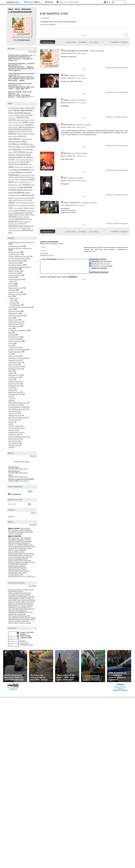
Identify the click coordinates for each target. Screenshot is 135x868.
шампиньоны (21, 219)
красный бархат (25, 147)
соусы (11, 198)
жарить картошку (13, 127)
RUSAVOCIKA (26, 593)
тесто (11, 205)
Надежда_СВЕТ (25, 616)
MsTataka (20, 547)
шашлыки (20, 222)
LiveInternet (13, 2)
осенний (22, 160)
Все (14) (33, 456)
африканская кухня (15, 415)
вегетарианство (14, 443)
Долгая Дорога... (14, 471)
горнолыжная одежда (23, 120)
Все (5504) (32, 586)
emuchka (27, 528)
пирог (11, 167)
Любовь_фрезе (14, 616)
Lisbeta (31, 590)
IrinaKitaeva (20, 541)
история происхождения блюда (24, 132)
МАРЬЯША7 (16, 564)
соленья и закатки (15, 426)
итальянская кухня (15, 279)
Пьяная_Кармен (24, 618)
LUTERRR (19, 545)
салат (11, 182)
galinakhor (16, 598)
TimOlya (26, 554)
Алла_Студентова (15, 557)
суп (28, 198)
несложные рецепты (15, 265)
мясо (28, 154)
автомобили (12, 430)
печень (16, 164)
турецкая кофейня (14, 211)
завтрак (22, 127)
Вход (39, 2)
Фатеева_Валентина (15, 576)
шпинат (28, 228)
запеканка (29, 127)
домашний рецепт (19, 125)
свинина (28, 187)
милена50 (24, 564)
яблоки (25, 230)
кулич (10, 149)
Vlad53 (32, 554)
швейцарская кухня (15, 394)
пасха (28, 162)
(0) (35, 55)
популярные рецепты (16, 261)
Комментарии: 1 (23, 473)
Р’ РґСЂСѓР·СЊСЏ (23, 40)
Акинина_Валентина (15, 555)
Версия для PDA (120, 687)
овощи (30, 157)
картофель (14, 139)
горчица (32, 120)
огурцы (11, 159)
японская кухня (14, 377)
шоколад (13, 226)
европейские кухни (15, 246)
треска (32, 208)
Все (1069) (32, 52)
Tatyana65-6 (20, 595)
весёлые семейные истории (18, 437)
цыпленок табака (13, 215)
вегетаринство (13, 441)
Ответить (109, 67)
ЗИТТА (21, 561)
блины (11, 113)
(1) (18, 93)
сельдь (20, 190)
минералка (29, 152)
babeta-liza (28, 530)
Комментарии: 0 (23, 477)
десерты (11, 277)
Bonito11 (11, 590)
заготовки (12, 335)
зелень (11, 129)
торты (26, 208)
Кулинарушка (21, 532)
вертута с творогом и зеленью (17, 115)
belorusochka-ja (14, 597)
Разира (33, 618)
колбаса (24, 144)
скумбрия (19, 192)
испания (11, 131)
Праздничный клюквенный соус (20, 55)
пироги (16, 170)
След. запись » (94, 42)
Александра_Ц (28, 555)
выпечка (11, 284)
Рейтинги (50, 2)
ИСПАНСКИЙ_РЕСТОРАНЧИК (76, 51)
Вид (108, 3)
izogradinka (28, 541)
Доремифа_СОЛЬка (21, 559)
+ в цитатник (45, 18)
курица (17, 149)
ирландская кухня (14, 375)
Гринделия (12, 607)
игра (10, 354)
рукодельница (13, 411)
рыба (31, 179)
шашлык (13, 221)
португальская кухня (25, 175)
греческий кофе (17, 122)
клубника (13, 144)
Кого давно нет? (14, 538)
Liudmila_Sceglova (21, 543)
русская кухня (13, 273)
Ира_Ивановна (13, 530)
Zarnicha (28, 595)
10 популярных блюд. (16, 108)
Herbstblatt (12, 541)
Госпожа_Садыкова (27, 605)
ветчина (29, 115)
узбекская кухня (14, 445)
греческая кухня (14, 356)
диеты (10, 328)
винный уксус (12, 118)
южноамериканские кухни (17, 418)
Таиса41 (11, 621)
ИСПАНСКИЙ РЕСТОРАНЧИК (9, 12)
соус (32, 195)
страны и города (14, 311)
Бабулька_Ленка (14, 604)
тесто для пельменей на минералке (25, 205)
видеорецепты (13, 313)
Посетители (24, 643)
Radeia (11, 550)
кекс (18, 141)
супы (10, 396)
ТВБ (22, 575)
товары (11, 373)
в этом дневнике (16, 494)
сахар (20, 187)
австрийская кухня (15, 362)
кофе (18, 146)
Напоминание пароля (47, 255)
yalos (19, 600)
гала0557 (18, 621)
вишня (20, 117)
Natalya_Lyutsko (29, 547)
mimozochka (12, 547)
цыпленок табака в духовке (27, 215)
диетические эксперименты (18, 330)
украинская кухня (14, 324)
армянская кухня (14, 392)
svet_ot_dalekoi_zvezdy (16, 552)
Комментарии (26, 9)
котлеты (12, 146)
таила (24, 573)
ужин (10, 447)
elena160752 (24, 597)
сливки (27, 193)
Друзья (17, 9)
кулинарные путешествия (17, 358)
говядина (12, 120)
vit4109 (66, 75)
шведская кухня (14, 381)
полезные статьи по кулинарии (19, 307)
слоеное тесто (14, 195)
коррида (31, 144)
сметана (25, 195)
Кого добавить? (26, 538)
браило (11, 559)
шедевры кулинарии (15, 294)
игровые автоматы (23, 129)
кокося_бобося (13, 623)
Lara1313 (25, 590)
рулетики (24, 179)
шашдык (30, 219)
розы (10, 180)
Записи (10, 9)
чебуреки (12, 217)
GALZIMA (27, 540)
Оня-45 (24, 569)
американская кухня (15, 432)
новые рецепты (14, 263)
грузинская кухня (14, 326)
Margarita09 (12, 591)
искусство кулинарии (15, 316)
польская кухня (14, 420)
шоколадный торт (26, 226)
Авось (61, 2)
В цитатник (124, 67)
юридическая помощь (15, 230)
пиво (30, 164)
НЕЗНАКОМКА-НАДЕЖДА (17, 568)
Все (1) (34, 513)
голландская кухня (15, 405)
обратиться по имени (97, 51)
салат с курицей (19, 182)
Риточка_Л (27, 571)
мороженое (20, 155)
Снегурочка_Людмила (28, 619)
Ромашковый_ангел (15, 573)
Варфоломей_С (14, 605)
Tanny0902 (12, 595)
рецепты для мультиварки (17, 350)
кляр (19, 144)
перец (11, 164)
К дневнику (83, 42)
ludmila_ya (12, 545)
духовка (29, 125)
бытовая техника (14, 384)
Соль (10, 110)
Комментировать (48, 42)
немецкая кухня (14, 360)
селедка (12, 190)
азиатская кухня (14, 292)
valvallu (22, 530)
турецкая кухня (13, 413)
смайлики (61, 259)
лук (15, 152)
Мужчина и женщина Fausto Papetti (21, 479)
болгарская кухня (14, 386)
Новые (125, 42)
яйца (31, 230)
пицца (18, 172)
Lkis (29, 543)
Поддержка (105, 2)
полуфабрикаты (15, 305)
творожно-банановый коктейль (25, 203)
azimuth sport (30, 108)
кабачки (12, 134)
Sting (10, 475)
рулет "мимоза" (16, 180)
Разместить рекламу (120, 690)
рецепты (11, 516)
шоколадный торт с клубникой (17, 228)
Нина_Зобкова (13, 618)
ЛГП (10, 564)
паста (23, 162)
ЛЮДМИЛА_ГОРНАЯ (25, 612)
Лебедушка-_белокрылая (17, 614)
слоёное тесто (14, 347)
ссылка (83, 53)
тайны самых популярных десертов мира (20, 200)
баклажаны (27, 110)
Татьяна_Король (14, 575)
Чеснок (16, 110)
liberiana (11, 543)
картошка (12, 141)
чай (9, 424)
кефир (24, 141)
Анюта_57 (29, 557)
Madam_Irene (28, 545)
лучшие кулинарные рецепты (19, 256)
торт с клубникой (18, 208)
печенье (24, 164)
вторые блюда (13, 320)
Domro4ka (20, 540)
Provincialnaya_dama (24, 548)
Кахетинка (28, 561)
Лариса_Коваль (29, 562)
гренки (10, 122)
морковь (12, 155)
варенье (27, 113)
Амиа (23, 557)
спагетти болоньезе (20, 198)
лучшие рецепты (14, 254)
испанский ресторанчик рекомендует (21, 242)
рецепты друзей (14, 271)
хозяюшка (12, 290)
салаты (26, 185)
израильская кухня (15, 322)
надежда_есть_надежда (17, 566)
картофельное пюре (26, 139)
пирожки (24, 169)
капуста (22, 136)
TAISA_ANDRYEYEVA (72, 202)
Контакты (120, 688)
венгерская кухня (14, 439)
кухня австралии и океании (18, 407)
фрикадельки (19, 213)
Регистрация (30, 2)
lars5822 (23, 598)
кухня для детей (14, 339)
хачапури (28, 213)
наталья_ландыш (25, 623)
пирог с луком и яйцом (21, 167)
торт (11, 208)
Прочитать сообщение (48, 24)
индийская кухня (14, 435)
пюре (33, 175)
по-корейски (27, 172)
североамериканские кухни (18, 403)
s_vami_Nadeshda (20, 550)
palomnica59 (12, 548)
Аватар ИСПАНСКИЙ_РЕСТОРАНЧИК (21, 27)
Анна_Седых (30, 602)
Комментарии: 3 (23, 469)
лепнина (11, 152)
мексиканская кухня (15, 367)
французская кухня (15, 288)
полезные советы (14, 275)
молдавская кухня (14, 369)
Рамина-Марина (14, 619)
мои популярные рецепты (17, 259)
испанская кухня (14, 252)
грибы (25, 122)
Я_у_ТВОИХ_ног (29, 576)
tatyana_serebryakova (16, 554)
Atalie (22, 528)
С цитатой (116, 67)
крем (32, 146)
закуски (11, 343)
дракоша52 (19, 534)
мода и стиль (13, 364)
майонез (21, 152)
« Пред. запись (71, 42)
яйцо (10, 233)
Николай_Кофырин (15, 569)
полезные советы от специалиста (20, 248)
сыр (32, 198)
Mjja (65, 178)
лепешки (29, 149)
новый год (21, 157)
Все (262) (33, 525)
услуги (10, 398)
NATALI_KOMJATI (14, 593)
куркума (23, 149)
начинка (12, 157)
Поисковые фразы (26, 645)
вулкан (26, 117)
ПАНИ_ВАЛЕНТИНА (15, 571)
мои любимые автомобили (17, 409)
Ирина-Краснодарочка (27, 609)
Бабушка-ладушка (27, 604)
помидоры (14, 175)
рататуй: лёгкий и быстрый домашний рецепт (21, 177)
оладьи (17, 160)
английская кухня (14, 337)
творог (12, 202)
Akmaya (66, 100)
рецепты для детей (15, 341)
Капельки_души (14, 611)
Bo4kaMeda (12, 540)
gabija (10, 598)
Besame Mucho (14, 467)
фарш (22, 210)
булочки (19, 113)
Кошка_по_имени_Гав (16, 562)
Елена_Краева (13, 561)
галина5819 (12, 532)
